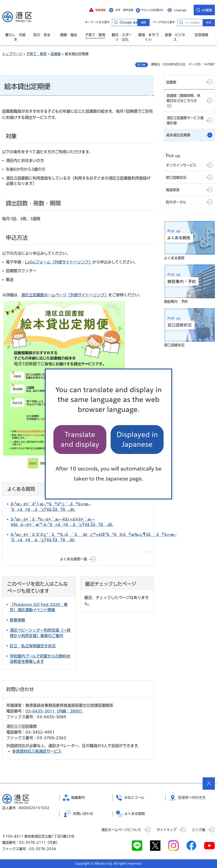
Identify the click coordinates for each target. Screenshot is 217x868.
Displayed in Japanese (137, 439)
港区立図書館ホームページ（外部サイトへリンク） (65, 295)
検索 (209, 23)
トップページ (12, 54)
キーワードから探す (116, 22)
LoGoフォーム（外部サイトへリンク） (59, 262)
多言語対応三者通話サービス (37, 751)
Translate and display (80, 439)
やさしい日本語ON (152, 10)
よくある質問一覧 (74, 559)
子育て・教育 (36, 54)
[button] (97, 10)
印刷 (143, 65)
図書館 (56, 54)
